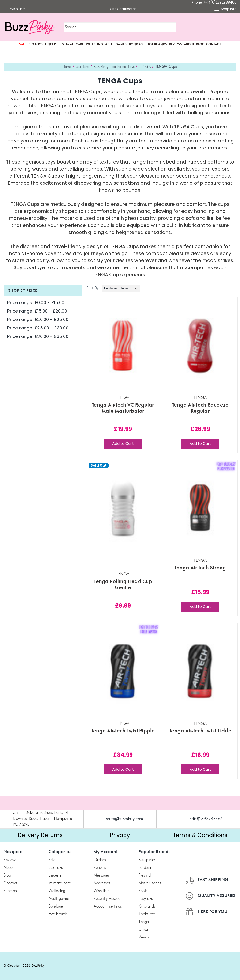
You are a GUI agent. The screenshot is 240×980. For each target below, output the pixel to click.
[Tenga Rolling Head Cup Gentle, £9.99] (123, 508)
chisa (143, 930)
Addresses (102, 883)
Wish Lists (15, 9)
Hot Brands (157, 44)
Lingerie (52, 44)
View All (145, 938)
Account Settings (108, 907)
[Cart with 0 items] (233, 27)
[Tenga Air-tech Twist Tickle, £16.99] (200, 671)
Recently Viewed (107, 899)
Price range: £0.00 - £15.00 (36, 303)
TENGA (144, 922)
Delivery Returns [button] (40, 835)
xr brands (147, 907)
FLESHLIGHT (146, 876)
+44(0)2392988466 (205, 819)
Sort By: (93, 288)
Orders (100, 860)
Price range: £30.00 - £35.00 (38, 336)
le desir (145, 868)
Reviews (176, 44)
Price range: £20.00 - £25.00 (38, 319)
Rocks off (147, 914)
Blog (200, 44)
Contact (214, 44)
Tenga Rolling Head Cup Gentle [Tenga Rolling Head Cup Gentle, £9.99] (123, 585)
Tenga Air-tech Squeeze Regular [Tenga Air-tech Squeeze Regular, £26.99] (200, 408)
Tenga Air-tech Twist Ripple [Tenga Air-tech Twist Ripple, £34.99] (123, 731)
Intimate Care (72, 44)
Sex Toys (36, 44)
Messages (101, 876)
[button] (210, 27)
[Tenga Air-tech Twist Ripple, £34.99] (123, 671)
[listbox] (121, 289)
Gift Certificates (120, 9)
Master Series (150, 883)
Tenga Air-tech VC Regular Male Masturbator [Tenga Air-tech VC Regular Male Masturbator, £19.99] (123, 408)
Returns (100, 868)
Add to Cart (123, 444)
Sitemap (10, 891)
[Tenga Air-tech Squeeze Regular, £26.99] (200, 345)
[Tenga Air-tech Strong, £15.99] (200, 508)
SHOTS (143, 891)
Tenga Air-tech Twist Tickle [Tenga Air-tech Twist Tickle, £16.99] (200, 731)
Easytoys (146, 899)
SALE (23, 44)
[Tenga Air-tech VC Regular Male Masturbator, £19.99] (123, 345)
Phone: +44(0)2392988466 (214, 2)
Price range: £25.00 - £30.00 (38, 328)
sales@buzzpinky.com (125, 819)
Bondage (137, 44)
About (189, 44)
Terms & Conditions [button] (200, 835)
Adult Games (116, 44)
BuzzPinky (147, 860)
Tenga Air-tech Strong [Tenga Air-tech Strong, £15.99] (200, 568)
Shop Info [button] (225, 9)
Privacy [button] (120, 835)
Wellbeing (94, 44)
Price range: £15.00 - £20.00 (37, 311)
